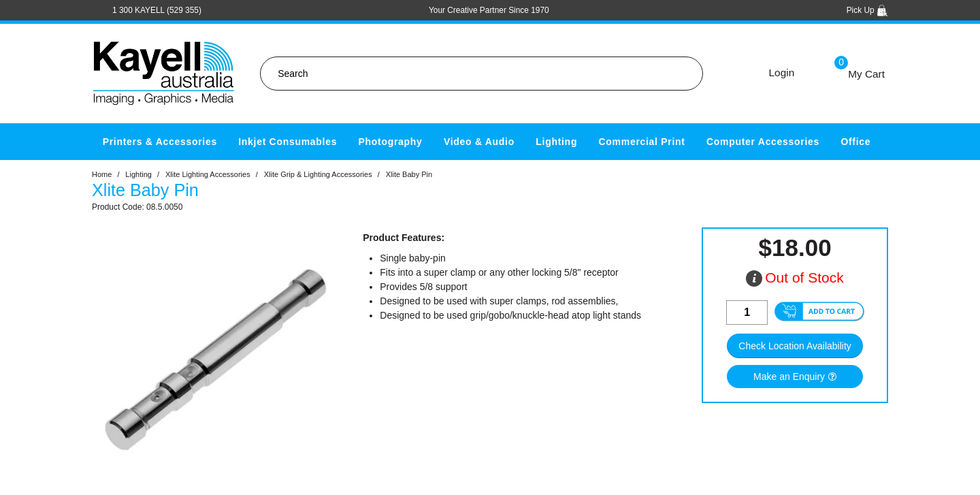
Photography (391, 142)
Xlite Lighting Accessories (208, 174)
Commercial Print (642, 142)
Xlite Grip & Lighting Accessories (318, 174)
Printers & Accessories (160, 142)
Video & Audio (479, 142)
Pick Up (867, 10)
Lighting (556, 142)
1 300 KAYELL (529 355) (157, 10)
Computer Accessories (763, 142)
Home (102, 174)
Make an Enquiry (789, 377)
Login (782, 73)
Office (855, 142)
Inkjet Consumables (288, 142)
